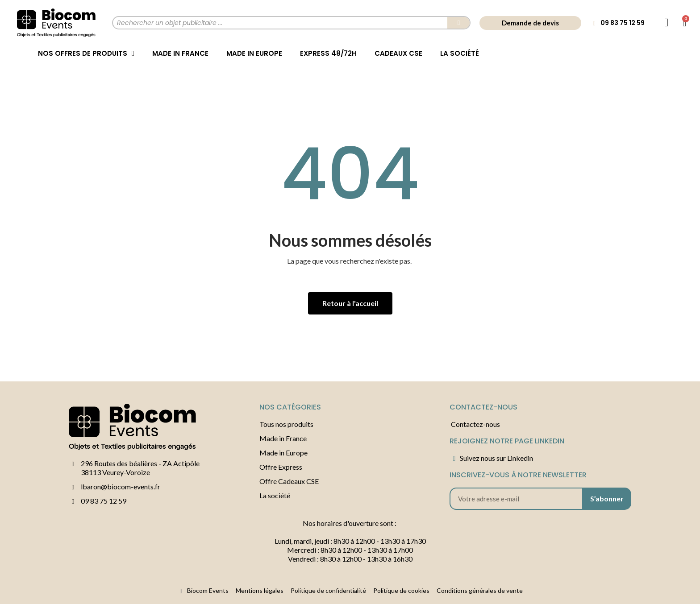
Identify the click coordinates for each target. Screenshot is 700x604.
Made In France (180, 53)
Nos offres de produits (86, 54)
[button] (530, 23)
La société (460, 53)
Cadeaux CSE (398, 53)
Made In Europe (254, 53)
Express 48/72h (328, 53)
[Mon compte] (667, 23)
